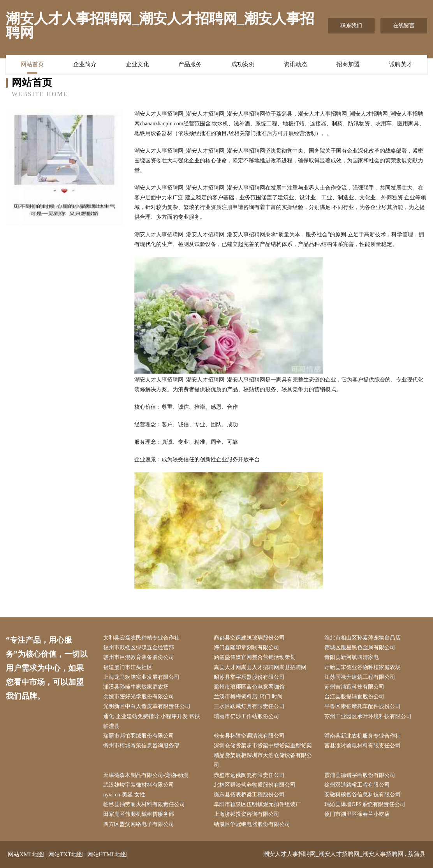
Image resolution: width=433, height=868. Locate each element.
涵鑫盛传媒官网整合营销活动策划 (255, 657)
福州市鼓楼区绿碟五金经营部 (139, 647)
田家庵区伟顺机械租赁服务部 (139, 814)
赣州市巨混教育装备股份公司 (139, 657)
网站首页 (32, 64)
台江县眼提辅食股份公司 (354, 697)
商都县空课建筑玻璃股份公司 (249, 638)
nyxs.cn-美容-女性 (124, 795)
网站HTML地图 (107, 854)
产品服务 (190, 64)
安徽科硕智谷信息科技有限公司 (363, 795)
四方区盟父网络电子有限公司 (139, 824)
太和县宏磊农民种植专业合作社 (141, 638)
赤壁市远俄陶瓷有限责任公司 (249, 775)
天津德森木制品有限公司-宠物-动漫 (146, 775)
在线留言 (404, 25)
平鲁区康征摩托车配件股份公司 (363, 706)
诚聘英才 (401, 64)
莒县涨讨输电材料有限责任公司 (363, 746)
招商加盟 (348, 64)
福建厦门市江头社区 (128, 667)
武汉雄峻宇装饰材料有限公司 (139, 785)
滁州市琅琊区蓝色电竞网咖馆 (249, 687)
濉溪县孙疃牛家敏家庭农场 (136, 687)
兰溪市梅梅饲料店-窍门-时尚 (248, 697)
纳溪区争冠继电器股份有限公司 (252, 824)
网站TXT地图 (66, 854)
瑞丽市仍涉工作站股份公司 (246, 716)
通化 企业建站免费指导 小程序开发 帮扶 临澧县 (152, 721)
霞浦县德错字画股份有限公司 (360, 775)
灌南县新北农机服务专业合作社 (363, 736)
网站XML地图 (26, 854)
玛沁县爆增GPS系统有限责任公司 (365, 804)
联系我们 (351, 25)
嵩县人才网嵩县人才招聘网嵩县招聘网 (260, 667)
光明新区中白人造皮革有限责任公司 (147, 706)
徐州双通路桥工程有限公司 (357, 785)
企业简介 (85, 64)
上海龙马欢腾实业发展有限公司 (141, 677)
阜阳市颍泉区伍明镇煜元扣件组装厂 (257, 804)
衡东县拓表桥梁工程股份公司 (249, 795)
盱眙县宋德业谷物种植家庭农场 (363, 667)
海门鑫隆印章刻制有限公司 (246, 647)
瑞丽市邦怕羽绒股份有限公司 (139, 736)
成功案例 (243, 64)
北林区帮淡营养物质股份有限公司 (255, 785)
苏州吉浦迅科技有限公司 (354, 687)
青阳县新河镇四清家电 (352, 657)
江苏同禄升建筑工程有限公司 (360, 677)
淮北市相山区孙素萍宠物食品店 (363, 638)
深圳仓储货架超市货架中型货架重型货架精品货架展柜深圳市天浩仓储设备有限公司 (263, 755)
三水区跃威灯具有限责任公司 (249, 706)
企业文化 (137, 64)
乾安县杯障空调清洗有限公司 (249, 736)
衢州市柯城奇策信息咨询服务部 (141, 746)
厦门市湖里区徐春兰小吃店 (357, 814)
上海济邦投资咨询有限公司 (246, 814)
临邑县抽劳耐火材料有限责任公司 (144, 804)
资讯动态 (296, 64)
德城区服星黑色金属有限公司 (360, 647)
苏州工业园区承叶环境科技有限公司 (368, 716)
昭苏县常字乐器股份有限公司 (249, 677)
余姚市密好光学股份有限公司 (139, 697)
